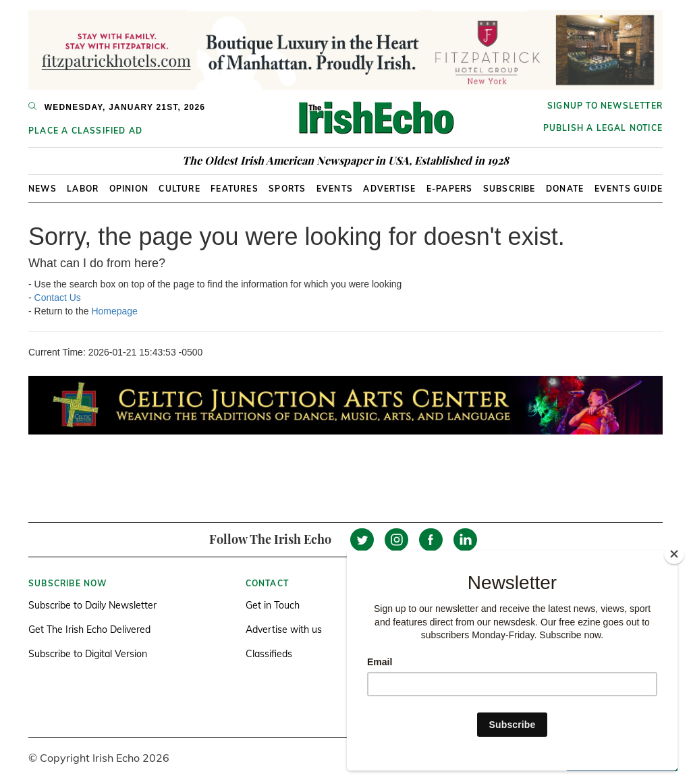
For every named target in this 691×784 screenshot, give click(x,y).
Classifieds (269, 654)
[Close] (674, 554)
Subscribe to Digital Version (88, 654)
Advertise (389, 189)
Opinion (129, 189)
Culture (179, 189)
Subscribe (509, 189)
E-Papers (450, 189)
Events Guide (629, 189)
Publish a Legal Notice (603, 128)
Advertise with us (284, 629)
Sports (287, 189)
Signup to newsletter (605, 106)
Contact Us (58, 298)
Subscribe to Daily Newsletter (92, 605)
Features (234, 189)
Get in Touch (273, 605)
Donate (565, 189)
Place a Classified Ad (85, 131)
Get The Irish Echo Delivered (89, 629)
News (43, 189)
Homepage (114, 311)
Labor (83, 189)
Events (335, 189)
